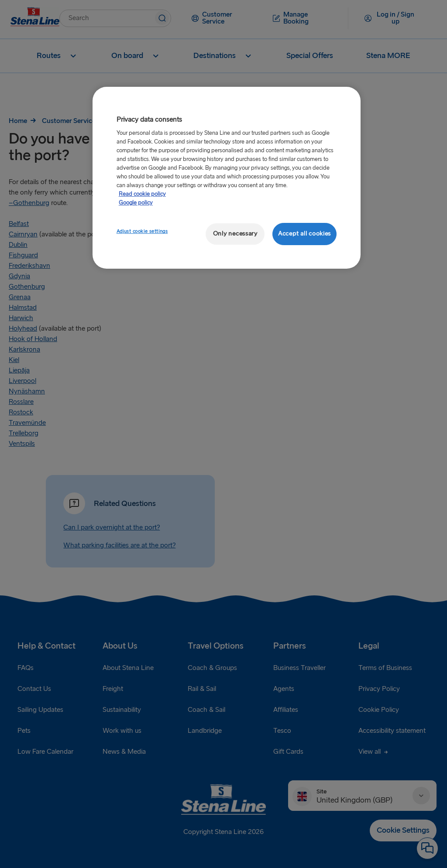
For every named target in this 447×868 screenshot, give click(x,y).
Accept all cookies (304, 234)
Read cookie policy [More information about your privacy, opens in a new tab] (142, 194)
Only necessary (235, 234)
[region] (227, 178)
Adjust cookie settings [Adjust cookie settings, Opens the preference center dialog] (142, 231)
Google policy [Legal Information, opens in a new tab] (136, 203)
